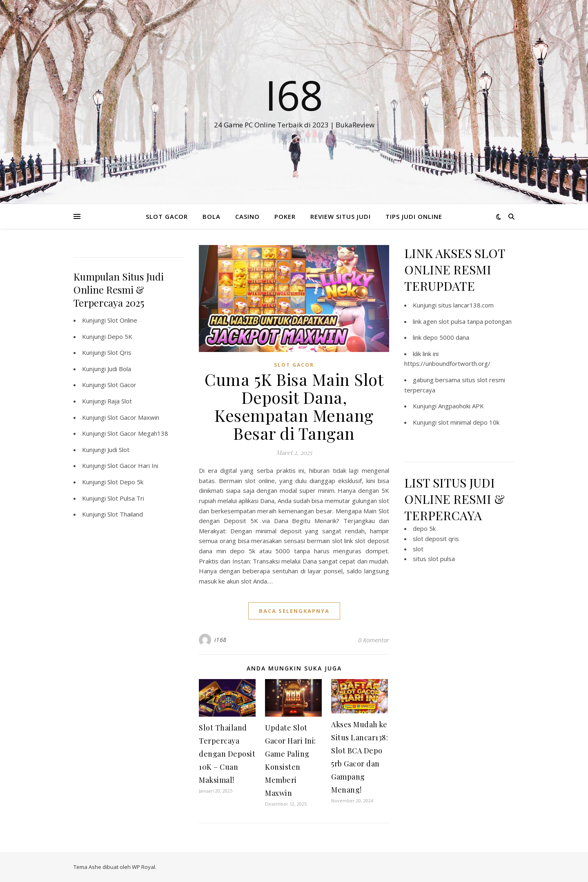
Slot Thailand (125, 514)
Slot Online (122, 320)
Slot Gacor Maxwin (133, 417)
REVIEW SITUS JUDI (341, 216)
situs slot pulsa (434, 559)
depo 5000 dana (446, 337)
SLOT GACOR (167, 216)
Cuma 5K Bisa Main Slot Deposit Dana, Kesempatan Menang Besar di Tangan (294, 406)
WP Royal (144, 867)
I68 (294, 95)
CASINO (247, 216)
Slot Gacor (122, 385)
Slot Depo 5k (125, 482)
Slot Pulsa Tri (126, 498)
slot (418, 549)
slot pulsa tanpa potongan (475, 321)
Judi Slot (118, 450)
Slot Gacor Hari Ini (133, 465)
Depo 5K (120, 336)
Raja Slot (120, 401)
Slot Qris (119, 352)
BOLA (212, 216)
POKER (285, 216)
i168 (220, 640)
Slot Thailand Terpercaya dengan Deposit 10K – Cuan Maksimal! (227, 754)
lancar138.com (473, 305)
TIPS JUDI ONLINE (414, 216)
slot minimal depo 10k (469, 422)
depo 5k (424, 528)
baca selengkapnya (294, 611)
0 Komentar (374, 640)
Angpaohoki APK (461, 406)
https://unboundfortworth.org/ (447, 363)
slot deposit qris (436, 539)
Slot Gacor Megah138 (138, 433)
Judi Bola (119, 369)
